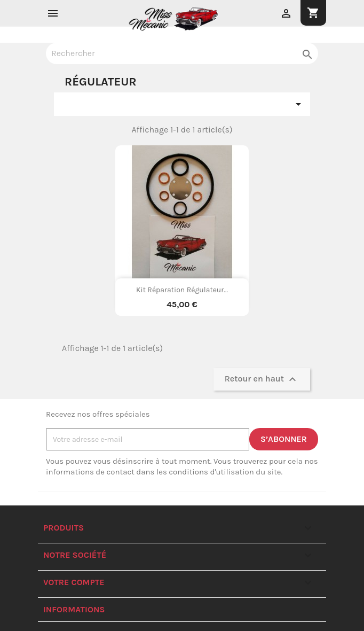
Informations (74, 609)
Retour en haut (262, 379)
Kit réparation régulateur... (182, 290)
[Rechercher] (182, 53)
